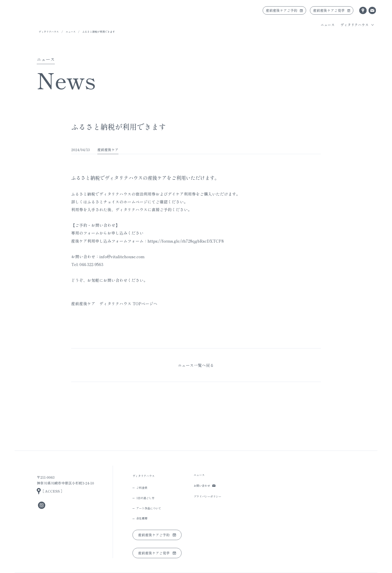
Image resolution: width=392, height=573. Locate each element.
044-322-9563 (91, 264)
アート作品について (149, 508)
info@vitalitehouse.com (122, 256)
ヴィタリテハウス (49, 32)
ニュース (328, 25)
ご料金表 (142, 488)
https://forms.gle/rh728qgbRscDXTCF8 (186, 241)
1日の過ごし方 (145, 498)
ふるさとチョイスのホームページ (117, 202)
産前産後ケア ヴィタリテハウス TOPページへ (114, 303)
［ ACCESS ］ (52, 491)
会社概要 (142, 518)
